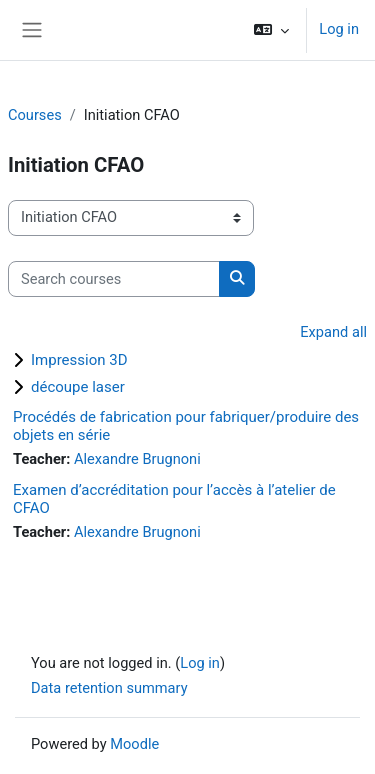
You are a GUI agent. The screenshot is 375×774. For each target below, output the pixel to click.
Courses (35, 115)
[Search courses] (114, 279)
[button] (271, 30)
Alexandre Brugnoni (137, 459)
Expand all (333, 332)
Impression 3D (79, 360)
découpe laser (78, 387)
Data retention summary (109, 688)
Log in (339, 29)
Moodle (134, 744)
